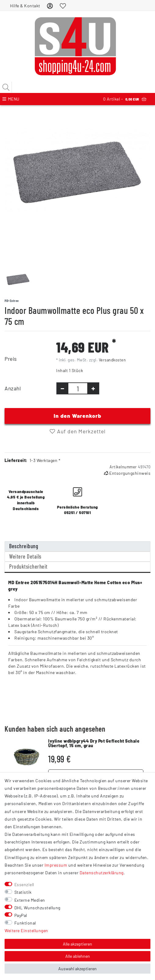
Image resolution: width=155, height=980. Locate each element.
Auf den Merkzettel (78, 431)
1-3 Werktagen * (45, 460)
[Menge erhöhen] (93, 388)
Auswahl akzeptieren (77, 969)
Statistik (23, 892)
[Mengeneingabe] (78, 388)
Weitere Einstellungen (26, 930)
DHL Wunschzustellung (37, 908)
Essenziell (24, 884)
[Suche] (6, 87)
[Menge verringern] (62, 388)
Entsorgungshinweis (127, 473)
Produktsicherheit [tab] (28, 566)
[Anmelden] (50, 6)
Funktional (25, 923)
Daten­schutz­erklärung (102, 873)
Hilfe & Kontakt (25, 6)
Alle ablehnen (78, 956)
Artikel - (125, 99)
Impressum (56, 865)
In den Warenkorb (77, 416)
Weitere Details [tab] (25, 556)
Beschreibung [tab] (24, 546)
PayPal (21, 915)
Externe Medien (30, 900)
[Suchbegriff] (77, 87)
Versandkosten (112, 360)
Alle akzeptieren (77, 944)
